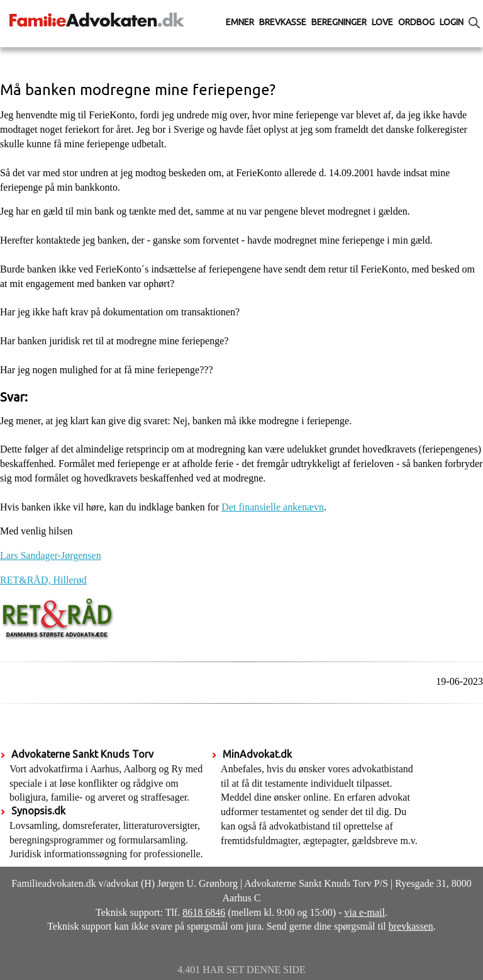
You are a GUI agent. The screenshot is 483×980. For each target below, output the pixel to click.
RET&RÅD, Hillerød (43, 580)
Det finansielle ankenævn (273, 507)
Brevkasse (283, 22)
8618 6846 (204, 912)
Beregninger (339, 22)
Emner (240, 22)
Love (382, 22)
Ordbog (416, 22)
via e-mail (365, 912)
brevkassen (411, 926)
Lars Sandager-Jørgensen (51, 555)
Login (452, 22)
